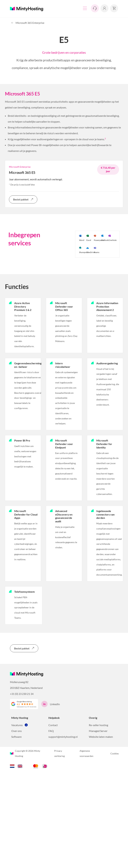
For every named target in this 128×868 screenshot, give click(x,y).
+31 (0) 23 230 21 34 (22, 694)
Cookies (115, 753)
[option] (21, 766)
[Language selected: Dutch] (18, 766)
